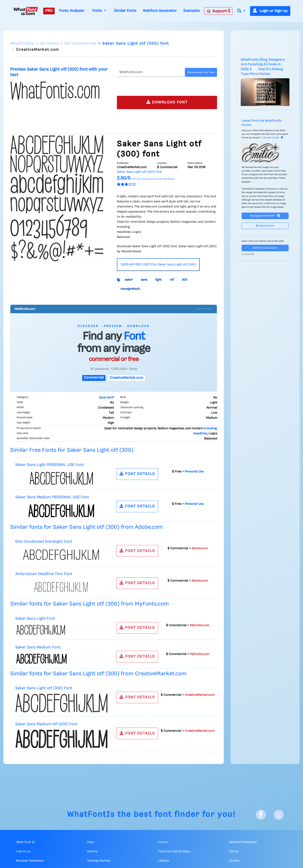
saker (129, 280)
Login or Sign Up (270, 11)
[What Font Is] (26, 11)
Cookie (234, 861)
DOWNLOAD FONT (167, 102)
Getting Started (99, 861)
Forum (163, 842)
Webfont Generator (160, 11)
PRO (49, 11)
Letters (163, 861)
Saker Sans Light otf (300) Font (44, 688)
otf (172, 280)
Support (219, 11)
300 (185, 280)
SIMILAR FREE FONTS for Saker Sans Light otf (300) (158, 265)
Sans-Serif (106, 398)
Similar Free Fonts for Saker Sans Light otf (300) (72, 450)
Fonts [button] (98, 11)
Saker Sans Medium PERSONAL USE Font (52, 497)
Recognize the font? (265, 216)
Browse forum (265, 226)
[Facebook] (261, 815)
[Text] (150, 72)
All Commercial (80, 44)
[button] (241, 11)
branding (210, 429)
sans (144, 280)
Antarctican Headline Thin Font (44, 574)
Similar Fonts (125, 11)
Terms (234, 852)
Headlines (200, 434)
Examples (192, 11)
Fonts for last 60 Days (174, 852)
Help (91, 842)
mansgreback (130, 289)
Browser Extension (30, 861)
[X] (279, 815)
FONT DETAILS (137, 474)
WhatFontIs (22, 44)
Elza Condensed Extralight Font (44, 542)
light (158, 280)
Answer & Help (274, 138)
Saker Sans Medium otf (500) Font (46, 724)
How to (92, 852)
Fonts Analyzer (72, 11)
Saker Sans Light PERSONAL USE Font (49, 465)
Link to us (23, 852)
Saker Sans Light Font (35, 619)
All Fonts (49, 44)
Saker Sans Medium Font (38, 647)
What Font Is (25, 842)
